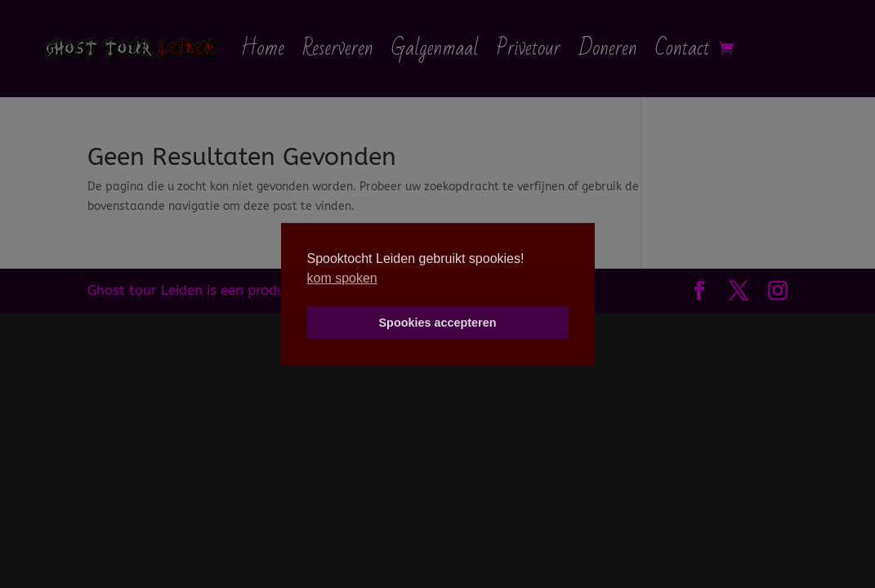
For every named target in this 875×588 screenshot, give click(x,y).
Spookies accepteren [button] (438, 323)
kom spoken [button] (342, 278)
